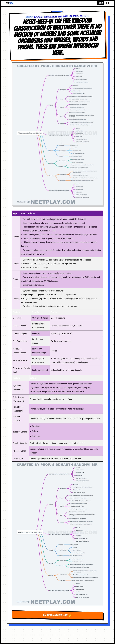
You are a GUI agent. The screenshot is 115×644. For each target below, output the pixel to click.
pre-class (84, 16)
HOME (101, 3)
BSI (9, 3)
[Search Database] (108, 3)
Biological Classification (45, 17)
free (60, 16)
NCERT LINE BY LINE (71, 16)
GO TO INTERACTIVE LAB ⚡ (57, 615)
